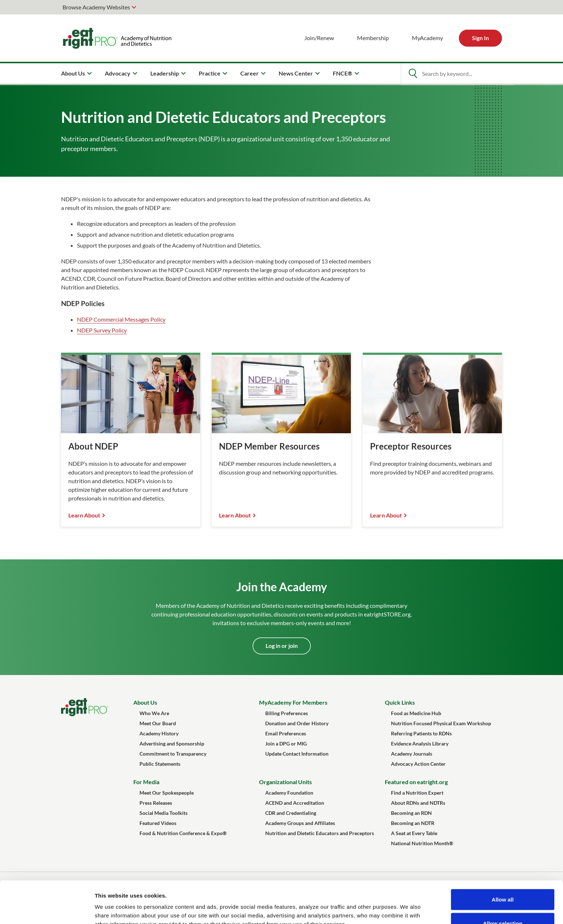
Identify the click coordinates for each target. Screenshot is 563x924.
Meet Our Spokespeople (167, 793)
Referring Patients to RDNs (421, 733)
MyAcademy (427, 38)
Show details (379, 905)
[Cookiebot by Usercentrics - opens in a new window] (47, 910)
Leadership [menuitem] (165, 73)
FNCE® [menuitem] (343, 73)
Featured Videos (158, 823)
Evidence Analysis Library (420, 744)
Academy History (159, 733)
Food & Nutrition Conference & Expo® (183, 833)
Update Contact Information (297, 754)
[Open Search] (413, 73)
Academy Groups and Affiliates (300, 823)
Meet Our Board (158, 723)
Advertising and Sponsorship (172, 744)
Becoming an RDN (411, 813)
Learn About (84, 515)
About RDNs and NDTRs (418, 803)
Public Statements (160, 764)
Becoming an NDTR (413, 823)
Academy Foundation (289, 793)
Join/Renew (319, 38)
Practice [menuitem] (210, 73)
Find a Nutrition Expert (417, 793)
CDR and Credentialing (291, 813)
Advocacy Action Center (418, 764)
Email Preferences (286, 733)
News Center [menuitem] (296, 73)
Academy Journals (412, 754)
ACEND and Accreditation (295, 803)
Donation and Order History (297, 723)
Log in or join (282, 646)
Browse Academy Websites (96, 7)
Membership (373, 38)
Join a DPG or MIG (286, 744)
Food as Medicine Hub (416, 713)
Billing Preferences (287, 713)
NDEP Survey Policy (102, 330)
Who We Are (154, 713)
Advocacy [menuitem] (118, 73)
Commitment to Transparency (173, 754)
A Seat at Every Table (414, 833)
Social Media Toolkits (164, 813)
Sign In (480, 38)
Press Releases (156, 803)
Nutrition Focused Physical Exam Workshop (441, 723)
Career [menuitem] (250, 73)
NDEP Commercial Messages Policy (121, 319)
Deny (503, 905)
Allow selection (502, 881)
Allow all (503, 857)
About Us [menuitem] (73, 73)
